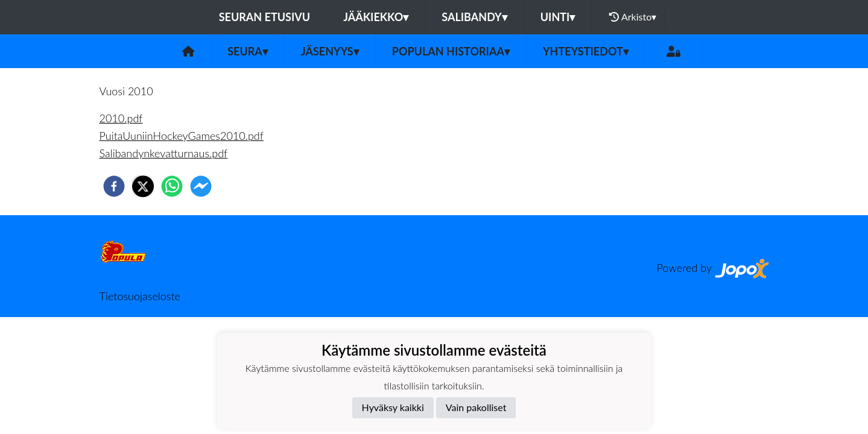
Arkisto (633, 17)
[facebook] (114, 186)
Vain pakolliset (476, 407)
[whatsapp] (172, 186)
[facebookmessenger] (201, 186)
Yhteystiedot (586, 51)
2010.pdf (121, 118)
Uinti (558, 17)
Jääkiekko (376, 17)
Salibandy (474, 17)
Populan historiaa (451, 51)
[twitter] (143, 186)
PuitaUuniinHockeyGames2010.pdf (182, 136)
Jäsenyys (330, 51)
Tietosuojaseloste (140, 296)
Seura (248, 51)
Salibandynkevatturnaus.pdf (164, 153)
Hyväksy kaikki (393, 407)
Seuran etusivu (265, 17)
